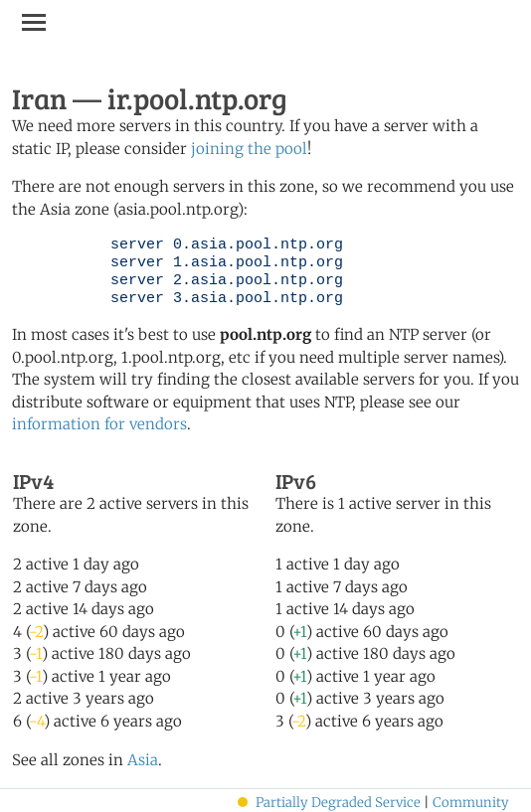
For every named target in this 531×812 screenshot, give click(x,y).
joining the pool (249, 149)
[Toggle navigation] (34, 22)
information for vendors (99, 424)
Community (471, 803)
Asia (143, 760)
